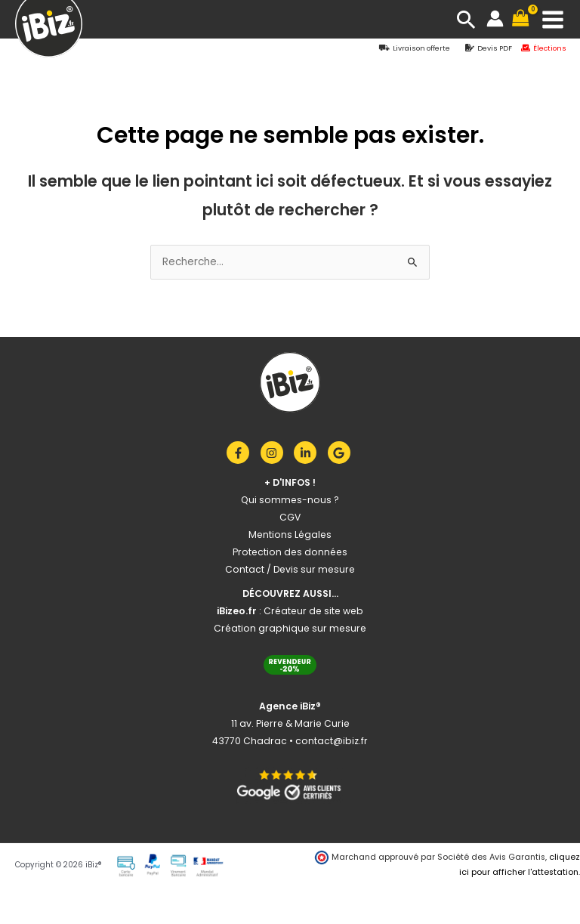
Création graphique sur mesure (290, 628)
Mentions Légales (290, 535)
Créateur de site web (313, 611)
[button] (466, 19)
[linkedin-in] (309, 453)
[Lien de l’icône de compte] (495, 19)
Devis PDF (495, 48)
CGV (290, 517)
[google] (341, 453)
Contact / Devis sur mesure (290, 569)
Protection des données (290, 552)
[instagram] (276, 453)
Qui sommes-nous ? (290, 500)
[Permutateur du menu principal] (553, 19)
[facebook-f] (242, 453)
